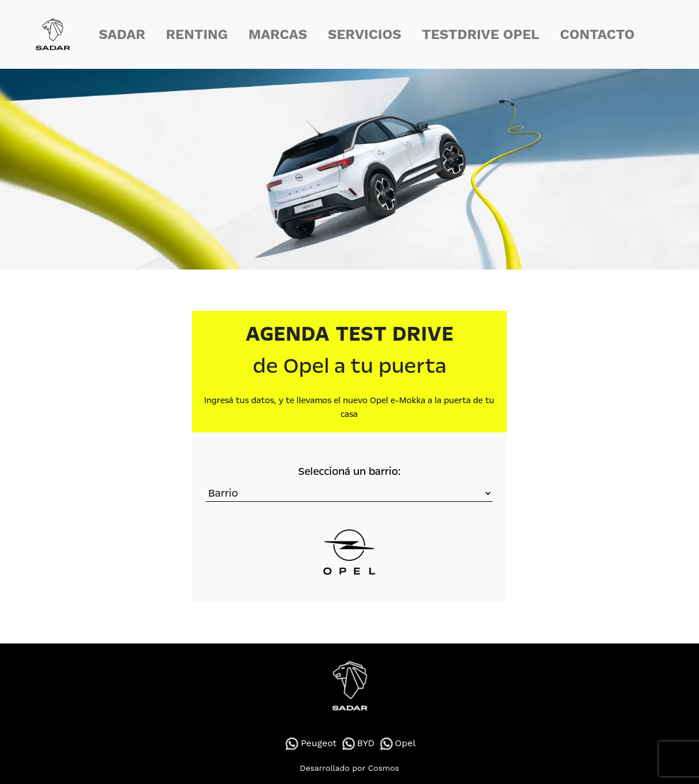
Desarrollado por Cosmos (349, 768)
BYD (358, 743)
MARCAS (278, 34)
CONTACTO (598, 34)
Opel (397, 743)
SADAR (122, 34)
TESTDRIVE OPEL (481, 34)
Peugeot (310, 743)
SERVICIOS (365, 34)
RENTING (197, 34)
